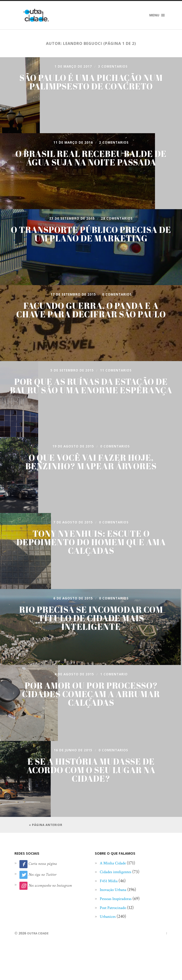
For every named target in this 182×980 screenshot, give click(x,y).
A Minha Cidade (115, 877)
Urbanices (109, 931)
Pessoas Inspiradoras (118, 913)
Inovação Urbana (115, 904)
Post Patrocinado (115, 922)
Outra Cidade (40, 947)
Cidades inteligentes (118, 886)
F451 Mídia (110, 895)
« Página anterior (46, 832)
